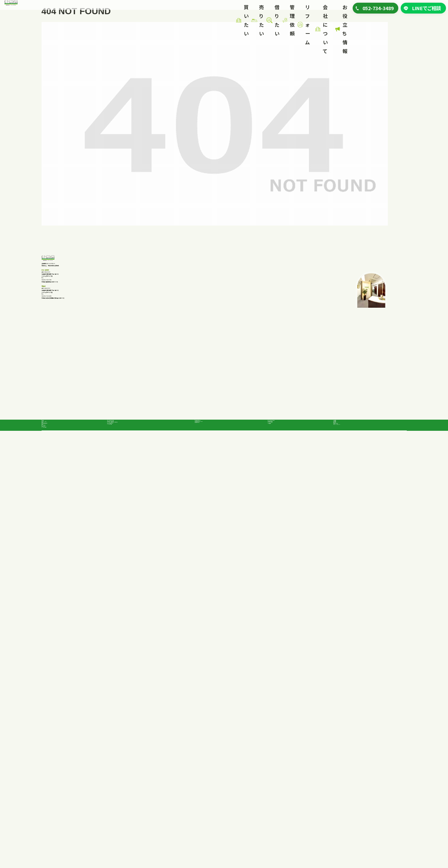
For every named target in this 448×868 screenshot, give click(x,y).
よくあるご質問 (56, 817)
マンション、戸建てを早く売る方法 (141, 758)
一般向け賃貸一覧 (220, 746)
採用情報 (344, 760)
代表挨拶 (344, 737)
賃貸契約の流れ (211, 767)
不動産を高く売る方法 (130, 747)
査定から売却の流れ (128, 769)
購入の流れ (53, 807)
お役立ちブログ (351, 788)
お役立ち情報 (321, 10)
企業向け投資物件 (67, 776)
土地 (53, 766)
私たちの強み (55, 796)
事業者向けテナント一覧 (226, 756)
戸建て (55, 746)
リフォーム (226, 10)
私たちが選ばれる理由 (130, 736)
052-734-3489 (72, 425)
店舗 (53, 785)
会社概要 (344, 748)
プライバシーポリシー (358, 799)
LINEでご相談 (423, 15)
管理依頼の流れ (284, 747)
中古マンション (63, 756)
